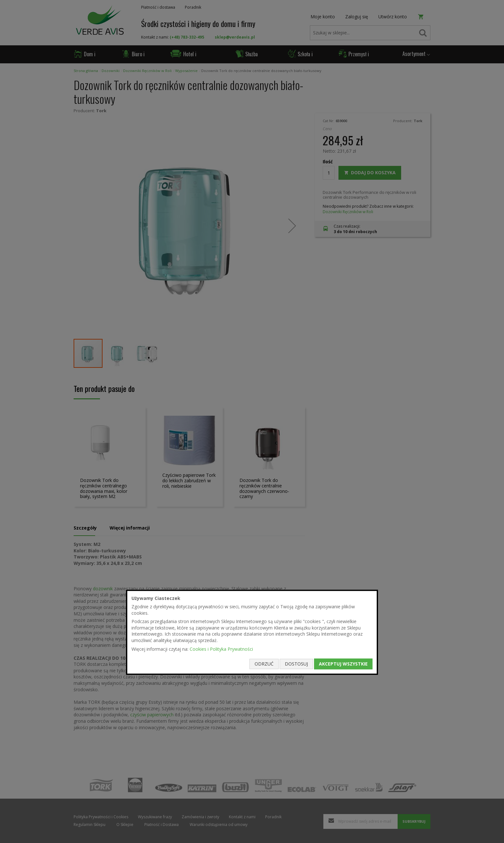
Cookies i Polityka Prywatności (221, 649)
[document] (252, 632)
